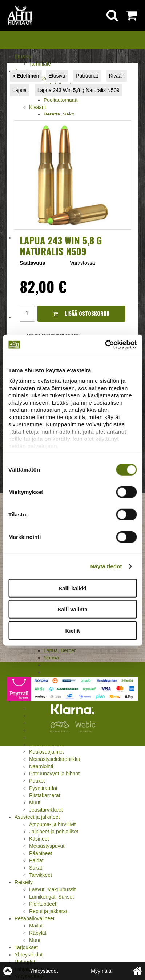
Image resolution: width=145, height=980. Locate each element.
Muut (35, 803)
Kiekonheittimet (47, 745)
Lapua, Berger (60, 650)
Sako (49, 665)
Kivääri (117, 76)
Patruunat (87, 76)
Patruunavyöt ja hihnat (54, 774)
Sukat (36, 868)
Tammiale (40, 64)
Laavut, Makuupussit (52, 889)
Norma (51, 658)
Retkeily (24, 882)
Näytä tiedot (106, 566)
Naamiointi (41, 766)
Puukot (37, 781)
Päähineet (41, 853)
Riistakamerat (45, 795)
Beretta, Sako (59, 114)
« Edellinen (26, 76)
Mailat (36, 926)
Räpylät (38, 933)
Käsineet (39, 839)
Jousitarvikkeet (46, 810)
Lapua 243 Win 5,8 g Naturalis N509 (78, 90)
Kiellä (72, 630)
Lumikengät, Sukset (51, 897)
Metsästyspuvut (47, 846)
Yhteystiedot (29, 955)
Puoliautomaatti (61, 100)
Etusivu (23, 56)
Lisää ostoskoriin (81, 313)
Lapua (19, 90)
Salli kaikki (72, 588)
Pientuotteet (43, 904)
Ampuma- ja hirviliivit (52, 824)
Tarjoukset (26, 947)
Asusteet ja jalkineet (37, 817)
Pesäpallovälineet (35, 918)
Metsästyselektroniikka (55, 759)
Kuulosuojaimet (47, 752)
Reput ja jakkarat (48, 911)
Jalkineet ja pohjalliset (54, 832)
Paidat (36, 860)
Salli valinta (72, 609)
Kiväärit (38, 107)
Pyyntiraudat (43, 788)
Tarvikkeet (41, 875)
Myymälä (101, 971)
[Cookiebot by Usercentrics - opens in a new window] (105, 345)
